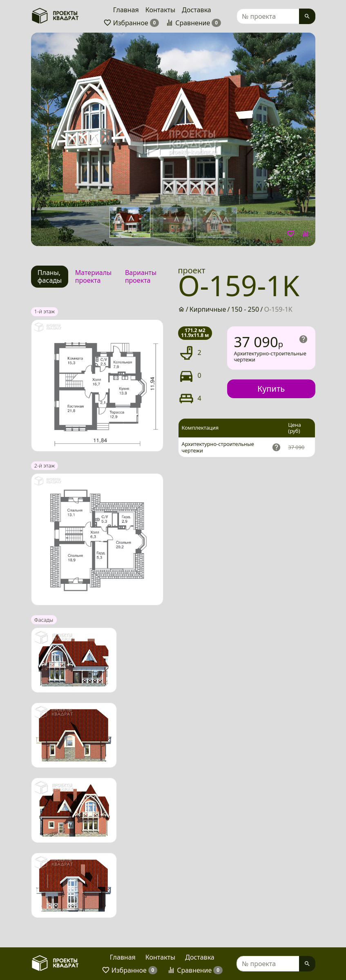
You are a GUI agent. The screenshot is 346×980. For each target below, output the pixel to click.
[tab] (50, 277)
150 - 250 (245, 309)
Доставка (196, 10)
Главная (126, 10)
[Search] (268, 16)
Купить (271, 389)
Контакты (160, 10)
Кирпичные (208, 309)
